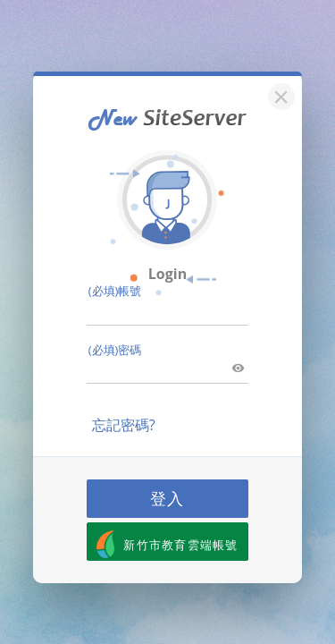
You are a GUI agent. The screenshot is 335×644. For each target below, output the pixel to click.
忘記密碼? (124, 425)
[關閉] (279, 94)
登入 (168, 498)
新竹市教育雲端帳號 (167, 544)
